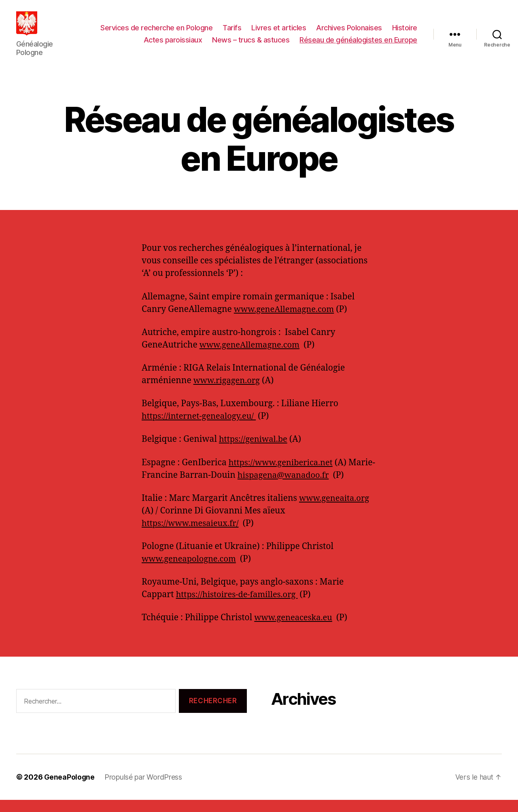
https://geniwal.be (255, 451)
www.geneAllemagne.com (287, 321)
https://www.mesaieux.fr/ (192, 535)
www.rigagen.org (228, 393)
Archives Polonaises (349, 34)
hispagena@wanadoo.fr (312, 487)
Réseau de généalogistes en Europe (358, 46)
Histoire (405, 34)
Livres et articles (279, 34)
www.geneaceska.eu (295, 630)
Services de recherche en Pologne (156, 34)
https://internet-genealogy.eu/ (202, 428)
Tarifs (232, 34)
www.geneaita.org (336, 510)
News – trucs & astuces (251, 46)
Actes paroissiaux (173, 46)
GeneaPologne (70, 789)
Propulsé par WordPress (144, 789)
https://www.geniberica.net (283, 475)
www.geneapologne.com (191, 571)
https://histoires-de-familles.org (240, 607)
